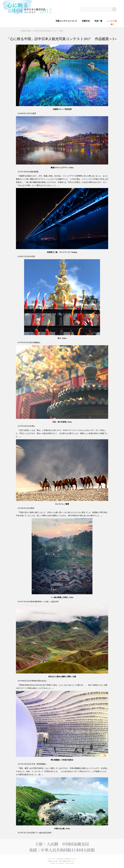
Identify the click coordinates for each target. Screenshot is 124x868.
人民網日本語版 (25, 31)
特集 (61, 31)
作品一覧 (98, 21)
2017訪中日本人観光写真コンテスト (45, 31)
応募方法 (86, 21)
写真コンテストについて (66, 21)
